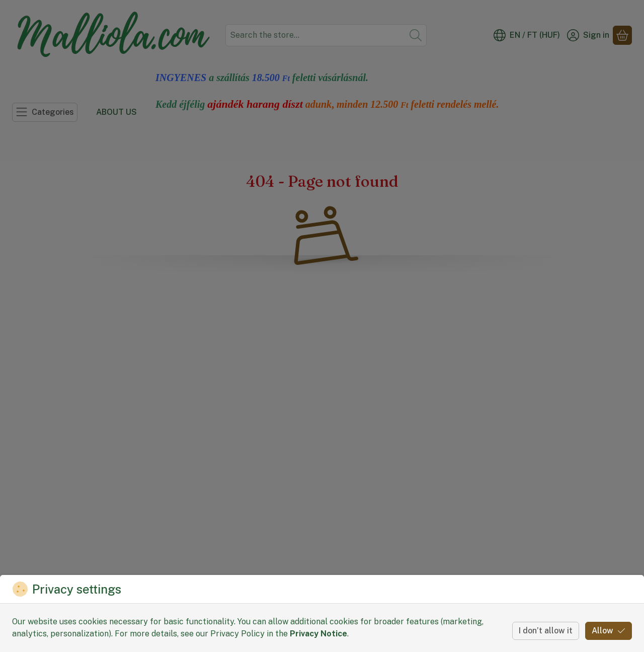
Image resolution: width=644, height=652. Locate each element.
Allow (609, 631)
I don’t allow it (546, 631)
